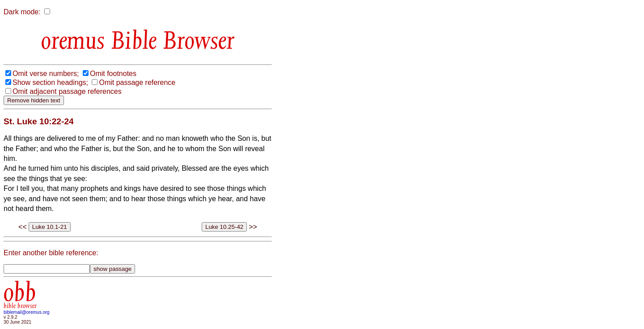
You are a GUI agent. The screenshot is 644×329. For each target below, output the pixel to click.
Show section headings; (50, 82)
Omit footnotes (113, 74)
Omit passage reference (137, 82)
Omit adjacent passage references (67, 91)
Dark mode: (22, 12)
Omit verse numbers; (46, 74)
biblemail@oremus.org (27, 312)
